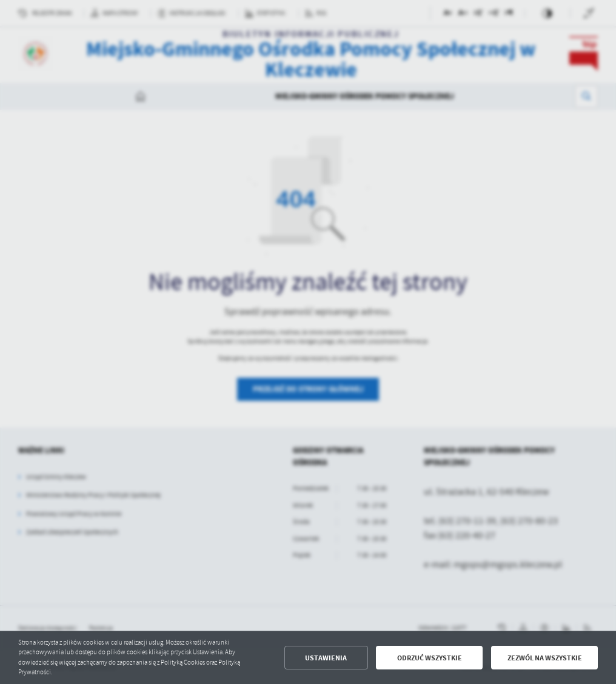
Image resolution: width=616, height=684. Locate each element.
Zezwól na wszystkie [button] (545, 658)
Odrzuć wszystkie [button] (430, 658)
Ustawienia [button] (326, 658)
